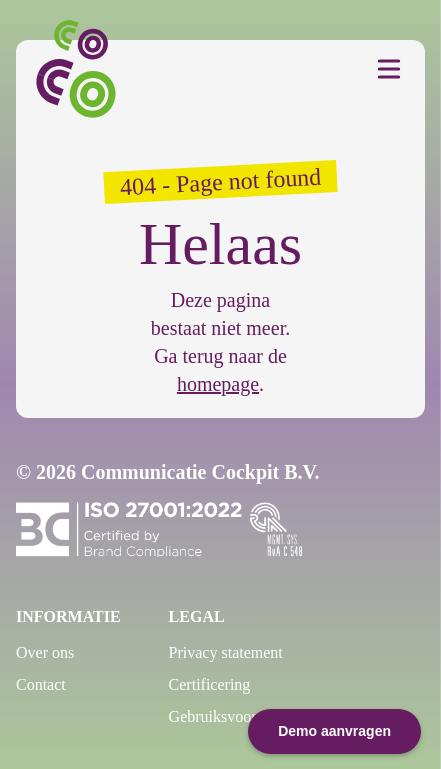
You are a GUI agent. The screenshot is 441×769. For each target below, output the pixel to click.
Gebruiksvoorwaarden (240, 716)
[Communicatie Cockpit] (82, 69)
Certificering (210, 684)
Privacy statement (226, 652)
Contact (41, 684)
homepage (218, 384)
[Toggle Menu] (389, 69)
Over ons (45, 652)
